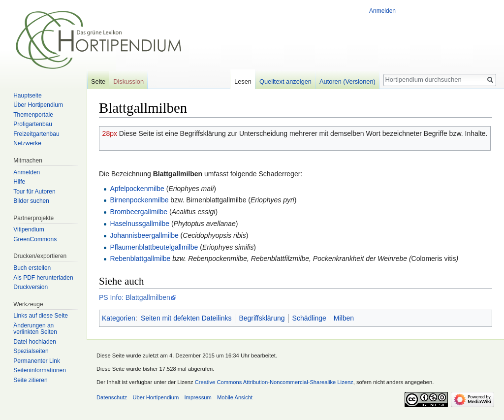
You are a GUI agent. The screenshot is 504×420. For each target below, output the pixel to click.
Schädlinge (309, 318)
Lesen (243, 81)
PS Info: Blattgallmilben (135, 297)
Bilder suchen (31, 201)
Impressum (198, 397)
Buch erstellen (32, 268)
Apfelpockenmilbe (137, 189)
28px (110, 133)
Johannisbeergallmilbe (144, 235)
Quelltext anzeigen (285, 81)
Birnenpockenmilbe (139, 200)
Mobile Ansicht (235, 397)
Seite (98, 81)
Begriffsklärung (262, 318)
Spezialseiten (31, 351)
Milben (344, 318)
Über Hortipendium (38, 105)
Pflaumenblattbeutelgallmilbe (154, 247)
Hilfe (19, 182)
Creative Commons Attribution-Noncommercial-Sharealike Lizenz (274, 382)
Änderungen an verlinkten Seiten (35, 329)
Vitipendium (29, 229)
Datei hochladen (35, 342)
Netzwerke (27, 143)
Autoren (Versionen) (347, 81)
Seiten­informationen (40, 370)
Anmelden (382, 11)
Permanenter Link (37, 361)
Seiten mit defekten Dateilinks (186, 318)
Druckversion (31, 287)
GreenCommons (35, 239)
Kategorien (119, 318)
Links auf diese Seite (41, 316)
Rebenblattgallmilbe (140, 258)
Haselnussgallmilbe (140, 224)
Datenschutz (112, 397)
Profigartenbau (33, 124)
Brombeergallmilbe (139, 212)
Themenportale (33, 115)
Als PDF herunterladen (43, 278)
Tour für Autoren (34, 192)
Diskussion (128, 81)
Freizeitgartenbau (36, 134)
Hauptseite (27, 96)
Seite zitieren (30, 380)
